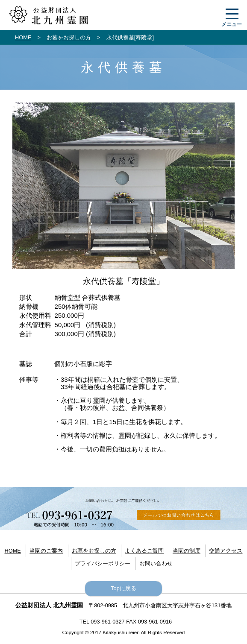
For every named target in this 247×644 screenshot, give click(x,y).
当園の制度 (187, 551)
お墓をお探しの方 (69, 37)
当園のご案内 (46, 551)
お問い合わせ (156, 563)
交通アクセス (226, 551)
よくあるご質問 (144, 551)
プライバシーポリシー (103, 563)
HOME (23, 37)
